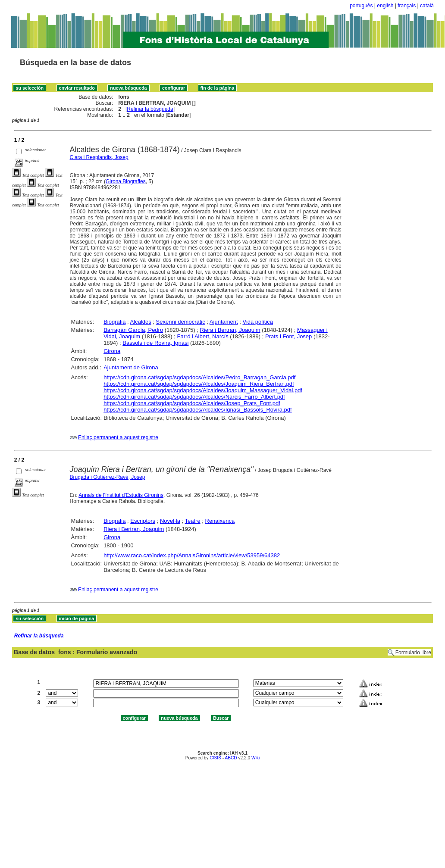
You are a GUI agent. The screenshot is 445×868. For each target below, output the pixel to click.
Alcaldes (141, 322)
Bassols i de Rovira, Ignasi (155, 343)
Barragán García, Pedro (133, 330)
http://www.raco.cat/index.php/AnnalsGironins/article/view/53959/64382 (192, 555)
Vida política (258, 322)
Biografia (114, 322)
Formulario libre (413, 653)
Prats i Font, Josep (288, 336)
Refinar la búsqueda (150, 109)
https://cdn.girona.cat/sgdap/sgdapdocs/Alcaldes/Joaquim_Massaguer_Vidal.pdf (203, 390)
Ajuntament (224, 322)
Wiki (255, 758)
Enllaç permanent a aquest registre (118, 437)
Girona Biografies (126, 181)
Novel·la (170, 521)
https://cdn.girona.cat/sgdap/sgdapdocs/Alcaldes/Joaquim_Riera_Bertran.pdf (199, 384)
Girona (112, 351)
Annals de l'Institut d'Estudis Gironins (121, 495)
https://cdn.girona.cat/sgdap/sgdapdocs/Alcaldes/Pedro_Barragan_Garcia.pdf (199, 377)
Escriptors (143, 521)
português (361, 6)
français (407, 6)
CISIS (215, 758)
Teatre (193, 521)
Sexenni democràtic (181, 322)
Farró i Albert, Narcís (202, 336)
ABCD (231, 758)
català (427, 6)
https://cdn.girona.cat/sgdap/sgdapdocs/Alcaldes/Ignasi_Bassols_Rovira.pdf (197, 410)
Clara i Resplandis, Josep (99, 157)
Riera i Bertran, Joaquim (230, 330)
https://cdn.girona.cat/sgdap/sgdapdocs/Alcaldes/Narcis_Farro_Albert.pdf (194, 397)
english (385, 6)
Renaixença (220, 521)
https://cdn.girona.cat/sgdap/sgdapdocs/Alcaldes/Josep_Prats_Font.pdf (192, 403)
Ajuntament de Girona (131, 367)
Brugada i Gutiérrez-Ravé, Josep (108, 477)
